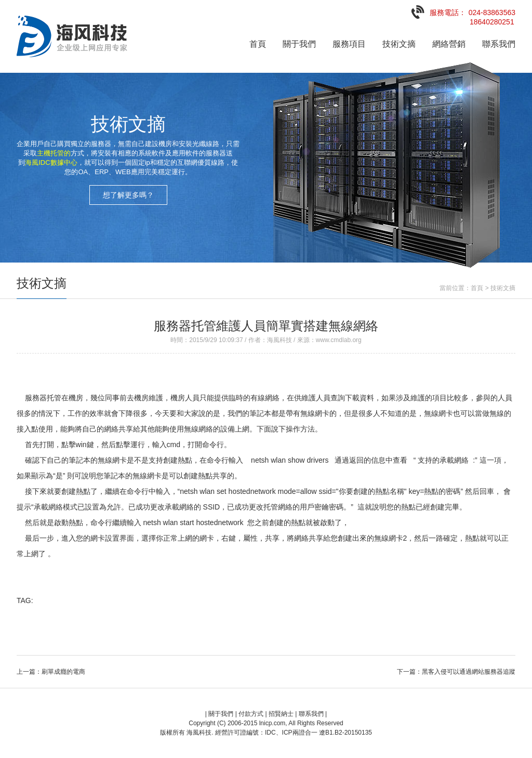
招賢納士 (281, 714)
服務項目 (349, 44)
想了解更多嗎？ (128, 195)
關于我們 (299, 44)
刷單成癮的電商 (63, 672)
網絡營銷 (449, 44)
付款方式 (251, 714)
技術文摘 (399, 44)
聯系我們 (499, 44)
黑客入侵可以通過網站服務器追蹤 (469, 672)
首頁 (258, 44)
